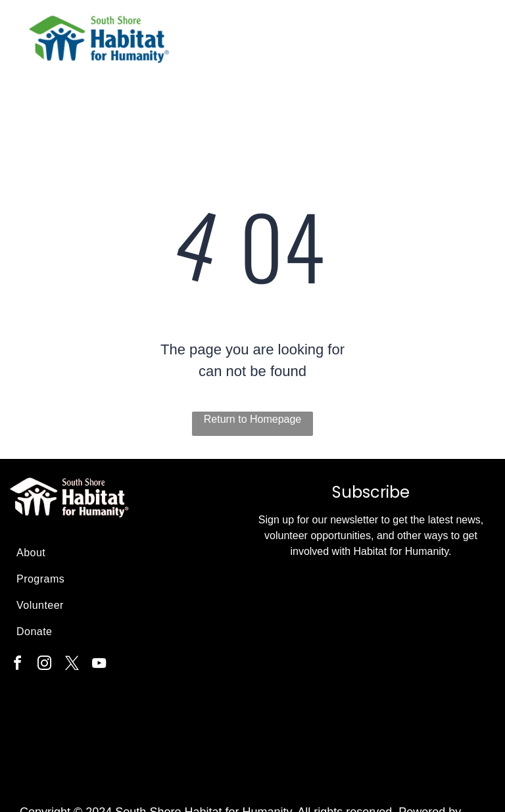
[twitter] (72, 665)
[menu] (476, 46)
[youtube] (99, 665)
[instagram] (45, 665)
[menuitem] (126, 553)
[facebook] (17, 665)
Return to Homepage (253, 419)
